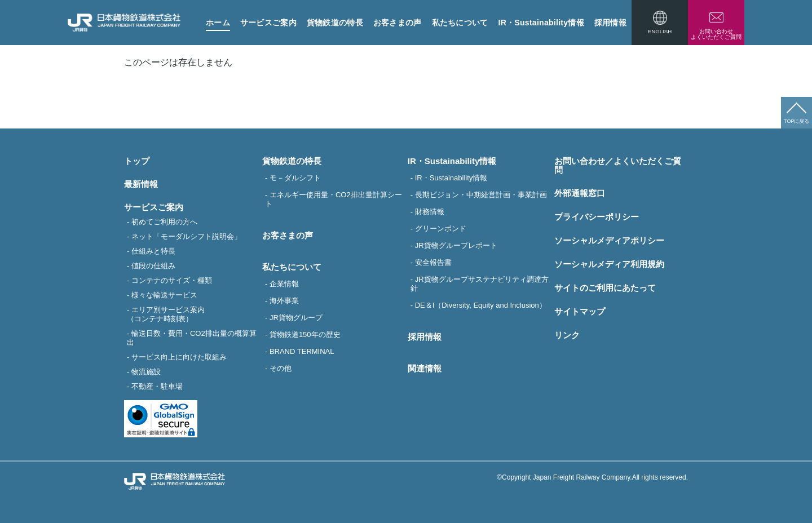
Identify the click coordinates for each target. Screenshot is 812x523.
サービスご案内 (268, 23)
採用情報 (610, 23)
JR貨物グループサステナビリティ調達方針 (480, 284)
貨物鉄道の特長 (335, 23)
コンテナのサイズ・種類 (172, 280)
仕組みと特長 (153, 251)
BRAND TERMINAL (302, 351)
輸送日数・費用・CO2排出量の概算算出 (192, 338)
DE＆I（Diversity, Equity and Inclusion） (481, 305)
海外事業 (284, 301)
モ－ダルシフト (295, 178)
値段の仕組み (153, 266)
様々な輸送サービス (164, 295)
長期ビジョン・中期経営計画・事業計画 (481, 195)
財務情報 (430, 212)
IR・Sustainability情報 (541, 23)
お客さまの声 (398, 23)
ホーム (218, 23)
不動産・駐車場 (157, 386)
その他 (281, 368)
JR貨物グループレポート (456, 245)
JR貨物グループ (296, 318)
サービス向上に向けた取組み (179, 357)
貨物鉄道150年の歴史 (305, 334)
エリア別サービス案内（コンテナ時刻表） (166, 314)
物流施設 (146, 372)
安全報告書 (433, 262)
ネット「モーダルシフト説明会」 (186, 236)
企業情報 (284, 284)
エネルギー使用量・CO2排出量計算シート (334, 199)
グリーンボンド (441, 229)
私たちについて (460, 23)
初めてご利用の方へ (164, 222)
